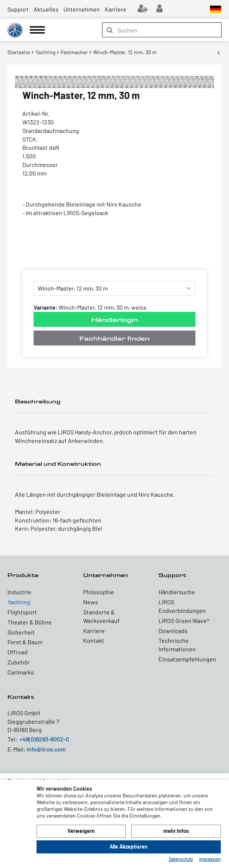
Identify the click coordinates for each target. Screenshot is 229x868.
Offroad (18, 652)
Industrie (19, 592)
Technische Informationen (177, 645)
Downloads (173, 631)
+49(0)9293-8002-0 (44, 739)
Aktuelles (46, 9)
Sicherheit (21, 632)
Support (18, 9)
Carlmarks (21, 672)
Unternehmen (82, 9)
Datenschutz (181, 859)
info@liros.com (46, 749)
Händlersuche (177, 592)
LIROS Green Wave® (184, 621)
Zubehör (19, 662)
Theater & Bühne (30, 622)
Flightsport (22, 612)
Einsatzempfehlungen (187, 659)
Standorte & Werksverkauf (101, 616)
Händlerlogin (115, 320)
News (91, 602)
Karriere (116, 9)
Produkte (23, 575)
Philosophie (99, 592)
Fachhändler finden (114, 338)
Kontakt (94, 640)
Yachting (19, 602)
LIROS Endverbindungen (182, 606)
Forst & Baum (25, 642)
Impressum (210, 859)
